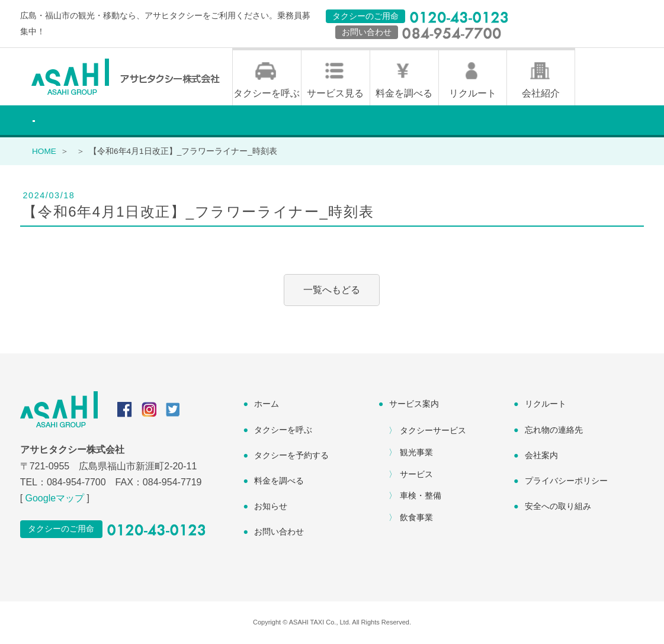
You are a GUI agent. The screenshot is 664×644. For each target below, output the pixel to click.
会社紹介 (541, 93)
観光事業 (416, 452)
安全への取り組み (558, 506)
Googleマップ (55, 498)
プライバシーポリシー (566, 481)
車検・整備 (421, 495)
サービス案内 (414, 404)
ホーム (267, 404)
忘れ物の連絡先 (554, 430)
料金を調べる (404, 93)
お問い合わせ (279, 532)
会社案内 (541, 455)
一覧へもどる (332, 290)
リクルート (473, 93)
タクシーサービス (433, 430)
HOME (44, 151)
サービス (416, 474)
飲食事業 (416, 517)
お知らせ (271, 506)
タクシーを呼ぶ (267, 93)
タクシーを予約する (291, 455)
